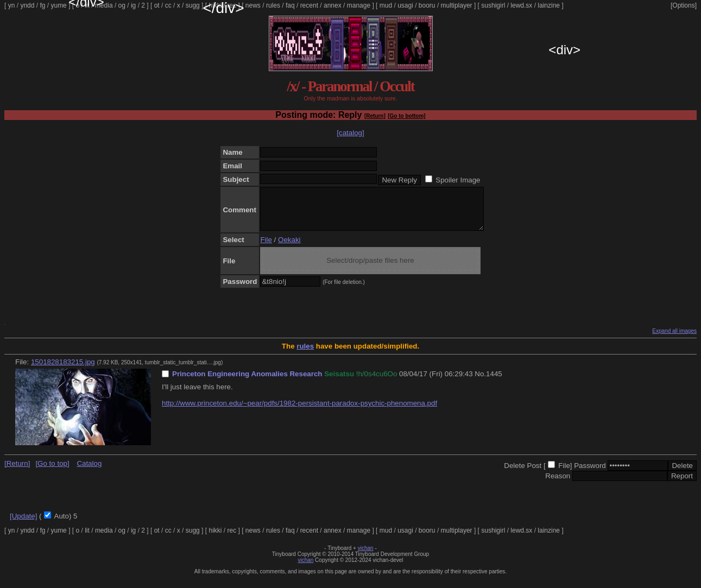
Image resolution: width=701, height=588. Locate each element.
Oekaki (289, 248)
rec (232, 5)
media (104, 5)
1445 (494, 382)
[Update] (23, 524)
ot (157, 5)
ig (133, 5)
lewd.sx (521, 5)
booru (427, 5)
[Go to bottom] (406, 116)
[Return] (375, 116)
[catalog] (350, 133)
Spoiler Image (458, 180)
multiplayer (457, 5)
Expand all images (674, 339)
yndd (27, 5)
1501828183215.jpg (63, 370)
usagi (405, 5)
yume (58, 5)
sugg (193, 5)
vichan (366, 556)
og (122, 5)
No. (480, 382)
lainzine (549, 5)
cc (168, 5)
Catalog (89, 472)
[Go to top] (52, 472)
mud (386, 5)
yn (12, 5)
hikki (215, 5)
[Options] (684, 5)
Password (590, 474)
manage (359, 5)
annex (333, 5)
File (266, 248)
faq (290, 5)
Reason (558, 484)
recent (309, 5)
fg (42, 5)
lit (87, 5)
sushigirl (493, 5)
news (253, 5)
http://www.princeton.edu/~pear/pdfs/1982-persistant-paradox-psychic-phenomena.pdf (299, 411)
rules (273, 5)
